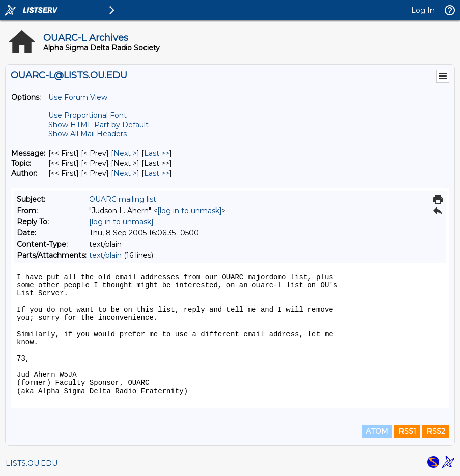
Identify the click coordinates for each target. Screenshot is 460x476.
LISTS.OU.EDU (32, 463)
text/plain (105, 255)
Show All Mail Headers (88, 134)
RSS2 (436, 431)
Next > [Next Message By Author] (125, 173)
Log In (423, 10)
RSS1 (407, 431)
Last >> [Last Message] (157, 153)
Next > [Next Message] (125, 153)
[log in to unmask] (190, 211)
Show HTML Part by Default (98, 125)
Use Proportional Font (88, 115)
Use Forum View (78, 97)
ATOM (377, 431)
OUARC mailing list (123, 199)
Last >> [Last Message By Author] (157, 173)
